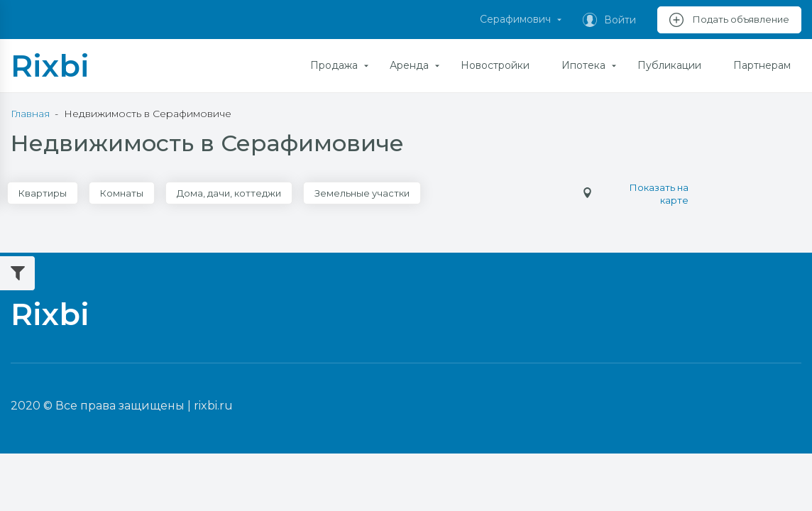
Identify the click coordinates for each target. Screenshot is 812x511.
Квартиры (43, 193)
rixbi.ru (213, 406)
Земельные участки (362, 193)
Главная (30, 114)
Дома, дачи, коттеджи (229, 193)
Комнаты (122, 193)
